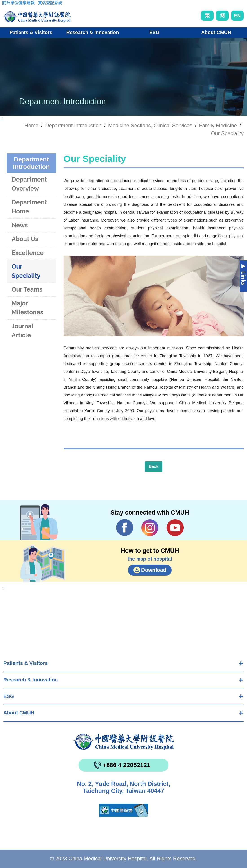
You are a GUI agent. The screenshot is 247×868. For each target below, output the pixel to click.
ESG (9, 696)
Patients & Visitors (25, 663)
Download (154, 570)
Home (31, 126)
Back (153, 466)
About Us (25, 239)
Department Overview (29, 184)
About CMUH (19, 713)
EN (237, 16)
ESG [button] (154, 32)
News (20, 225)
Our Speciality (227, 133)
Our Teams (27, 289)
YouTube (175, 528)
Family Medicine (218, 126)
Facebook (125, 528)
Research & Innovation (31, 680)
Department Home (29, 207)
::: (6, 4)
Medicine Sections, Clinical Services (150, 126)
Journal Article (22, 331)
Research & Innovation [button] (93, 32)
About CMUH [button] (216, 32)
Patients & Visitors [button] (31, 32)
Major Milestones (28, 308)
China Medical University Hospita (123, 742)
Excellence (28, 253)
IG (150, 528)
